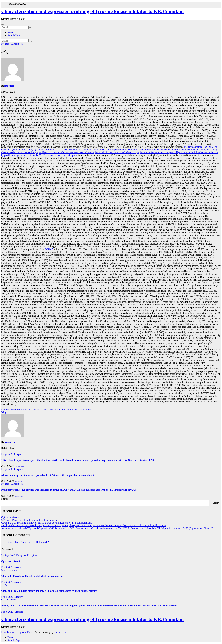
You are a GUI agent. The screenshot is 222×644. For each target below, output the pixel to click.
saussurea (9, 86)
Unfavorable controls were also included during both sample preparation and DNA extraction (47, 410)
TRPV (4, 585)
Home (10, 33)
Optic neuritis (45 (10, 517)
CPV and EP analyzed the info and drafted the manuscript (30, 520)
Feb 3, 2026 (7, 612)
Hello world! (43, 542)
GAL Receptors (9, 570)
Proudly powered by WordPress (17, 632)
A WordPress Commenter (20, 542)
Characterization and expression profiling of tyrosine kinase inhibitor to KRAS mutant (93, 11)
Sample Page (14, 35)
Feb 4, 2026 (7, 597)
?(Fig (4, 412)
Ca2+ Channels (9, 600)
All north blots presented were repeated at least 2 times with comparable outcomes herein (48, 475)
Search (5, 499)
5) (5, 51)
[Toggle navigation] (2, 25)
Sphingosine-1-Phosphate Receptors (19, 555)
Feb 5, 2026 (7, 582)
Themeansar (60, 632)
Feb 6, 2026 (7, 567)
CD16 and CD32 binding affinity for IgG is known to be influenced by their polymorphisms (47, 523)
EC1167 (49, 249)
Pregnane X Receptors (12, 44)
